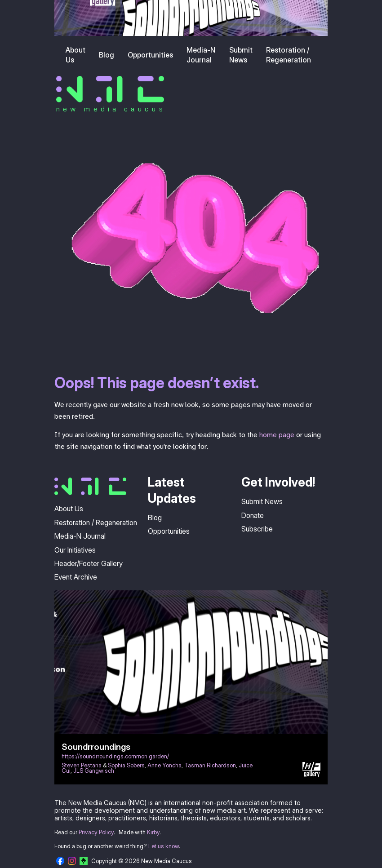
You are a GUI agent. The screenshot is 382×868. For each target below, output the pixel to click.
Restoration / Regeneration (289, 55)
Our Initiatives (75, 550)
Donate (253, 515)
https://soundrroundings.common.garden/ (115, 756)
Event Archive (76, 577)
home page (277, 435)
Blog (107, 55)
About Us (76, 55)
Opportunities (150, 55)
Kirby (153, 832)
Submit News (241, 55)
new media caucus (111, 109)
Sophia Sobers (126, 765)
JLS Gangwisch (94, 771)
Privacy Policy (96, 832)
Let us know (164, 846)
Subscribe (257, 529)
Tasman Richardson (210, 765)
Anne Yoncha (164, 765)
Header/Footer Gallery (89, 563)
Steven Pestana (82, 765)
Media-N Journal (201, 55)
